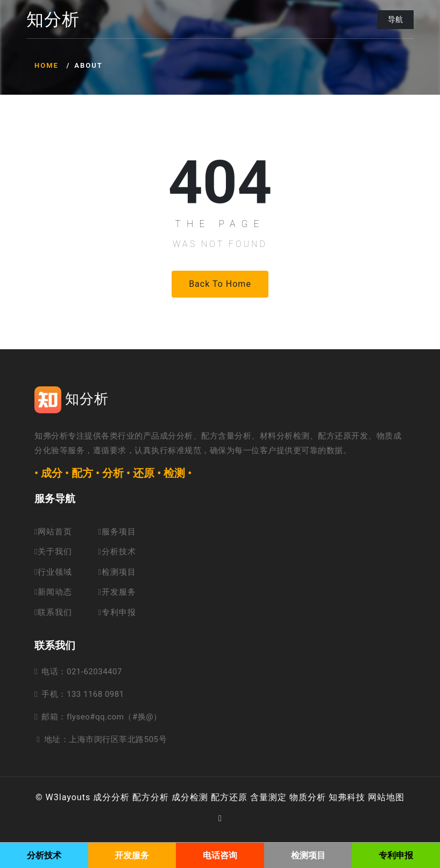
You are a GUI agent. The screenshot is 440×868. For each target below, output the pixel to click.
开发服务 (117, 592)
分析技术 (117, 552)
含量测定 (268, 797)
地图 (395, 797)
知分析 (53, 20)
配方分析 (151, 797)
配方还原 (229, 797)
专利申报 (117, 612)
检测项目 (117, 572)
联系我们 (53, 612)
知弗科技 (347, 797)
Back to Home (220, 284)
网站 (377, 797)
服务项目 (117, 532)
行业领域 (53, 572)
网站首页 (53, 532)
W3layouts (68, 797)
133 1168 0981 (95, 694)
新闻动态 (53, 592)
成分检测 (190, 797)
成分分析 (111, 797)
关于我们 (53, 552)
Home (47, 65)
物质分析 (308, 797)
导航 (395, 19)
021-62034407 (94, 672)
